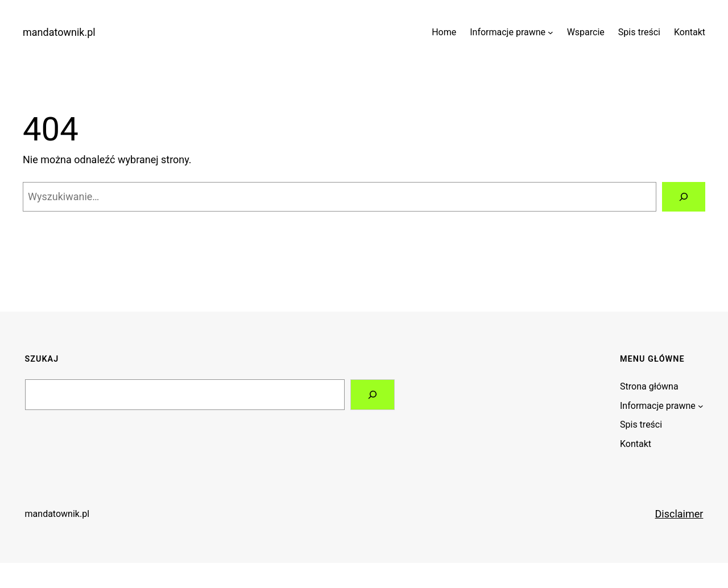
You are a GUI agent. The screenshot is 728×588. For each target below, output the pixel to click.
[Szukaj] (684, 197)
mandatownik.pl (59, 32)
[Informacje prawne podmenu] (551, 32)
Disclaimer (679, 514)
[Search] (373, 395)
